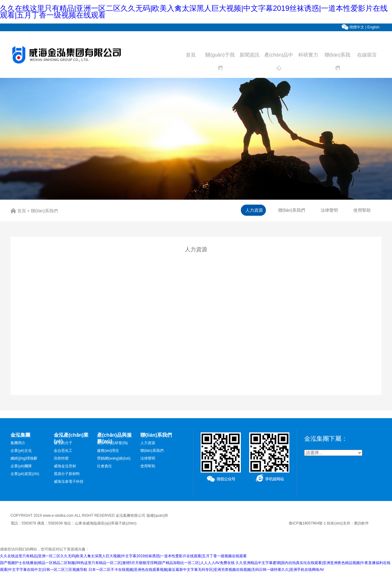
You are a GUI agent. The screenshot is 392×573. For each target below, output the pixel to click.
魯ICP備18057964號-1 (307, 523)
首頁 (191, 55)
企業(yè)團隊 (21, 466)
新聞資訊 (249, 55)
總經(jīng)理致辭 (24, 458)
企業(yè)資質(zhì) (25, 474)
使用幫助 (148, 466)
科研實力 (308, 55)
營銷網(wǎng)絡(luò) (114, 458)
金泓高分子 (63, 443)
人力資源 (148, 443)
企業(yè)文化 (21, 451)
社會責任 (104, 466)
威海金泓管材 (65, 466)
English (374, 27)
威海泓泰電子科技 (69, 482)
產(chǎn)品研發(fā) (112, 443)
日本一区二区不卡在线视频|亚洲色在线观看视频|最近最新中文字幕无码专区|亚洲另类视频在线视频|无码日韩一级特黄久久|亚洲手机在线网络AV (206, 570)
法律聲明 (148, 458)
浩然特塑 (61, 458)
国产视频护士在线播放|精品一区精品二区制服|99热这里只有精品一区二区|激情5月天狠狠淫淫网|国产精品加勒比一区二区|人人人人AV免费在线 (117, 563)
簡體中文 (357, 27)
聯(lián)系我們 (44, 211)
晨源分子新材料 (67, 474)
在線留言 (367, 55)
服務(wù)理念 (108, 451)
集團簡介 (18, 443)
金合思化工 (63, 451)
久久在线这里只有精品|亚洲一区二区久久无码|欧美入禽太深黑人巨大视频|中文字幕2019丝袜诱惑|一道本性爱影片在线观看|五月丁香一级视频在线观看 (194, 12)
